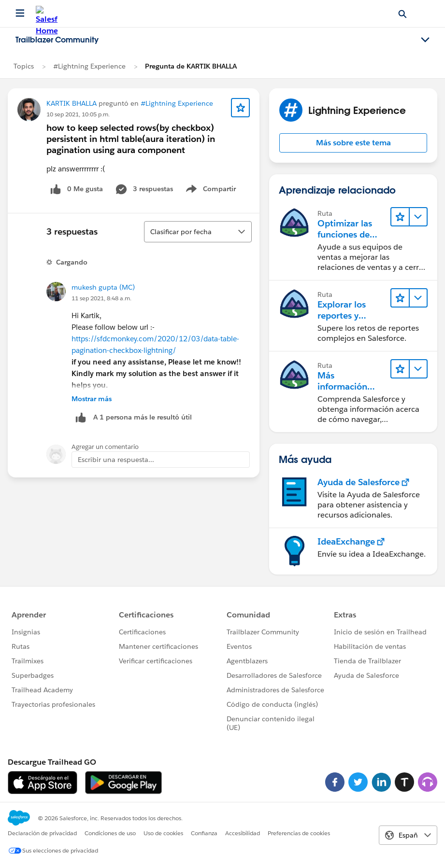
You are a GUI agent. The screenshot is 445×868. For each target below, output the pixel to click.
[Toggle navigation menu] (425, 40)
